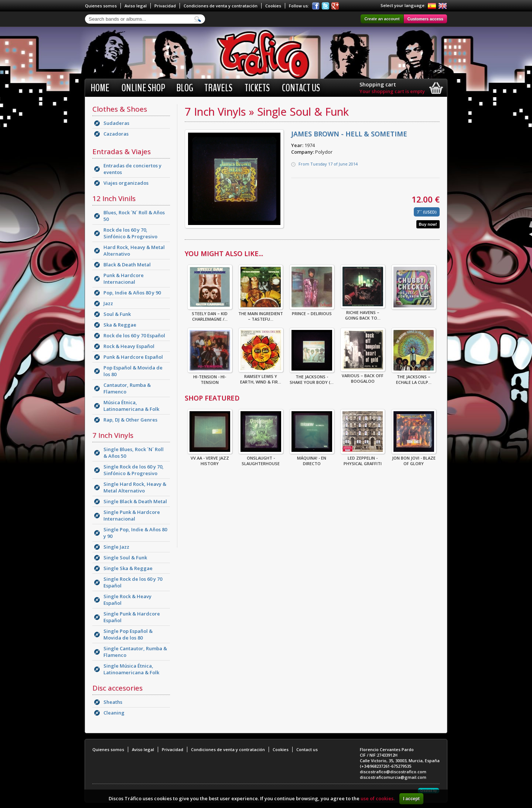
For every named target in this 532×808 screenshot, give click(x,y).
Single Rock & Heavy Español (127, 600)
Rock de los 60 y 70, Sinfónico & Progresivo (130, 233)
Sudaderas (116, 123)
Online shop (143, 88)
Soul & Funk (117, 314)
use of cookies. (378, 798)
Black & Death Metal (127, 265)
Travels (218, 88)
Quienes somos (101, 6)
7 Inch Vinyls (113, 435)
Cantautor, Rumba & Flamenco (127, 388)
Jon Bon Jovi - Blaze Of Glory (414, 458)
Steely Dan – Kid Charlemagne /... (210, 314)
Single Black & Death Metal (135, 501)
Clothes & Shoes (120, 109)
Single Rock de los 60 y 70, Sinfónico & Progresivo (134, 470)
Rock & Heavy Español (129, 346)
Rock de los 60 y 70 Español (134, 335)
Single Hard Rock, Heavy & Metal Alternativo (135, 487)
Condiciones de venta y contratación (221, 6)
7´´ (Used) (427, 212)
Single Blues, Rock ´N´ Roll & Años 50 (134, 453)
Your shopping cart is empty (392, 91)
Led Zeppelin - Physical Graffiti (363, 458)
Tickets (257, 88)
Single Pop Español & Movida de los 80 (128, 634)
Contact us (301, 88)
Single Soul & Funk (125, 558)
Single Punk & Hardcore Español (132, 617)
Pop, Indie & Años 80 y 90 (132, 293)
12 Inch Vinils (114, 198)
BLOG (185, 88)
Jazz (108, 303)
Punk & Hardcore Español (133, 357)
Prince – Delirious (312, 311)
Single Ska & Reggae (128, 568)
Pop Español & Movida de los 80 (133, 371)
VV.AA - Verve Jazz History (210, 458)
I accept (411, 799)
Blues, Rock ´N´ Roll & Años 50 (134, 216)
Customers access (425, 19)
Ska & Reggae (120, 325)
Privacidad (165, 6)
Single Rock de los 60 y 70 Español (133, 582)
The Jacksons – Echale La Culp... (414, 377)
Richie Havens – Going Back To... (363, 313)
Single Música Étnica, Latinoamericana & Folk (131, 669)
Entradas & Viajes (122, 151)
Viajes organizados (126, 183)
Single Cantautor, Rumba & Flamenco (135, 652)
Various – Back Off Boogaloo (363, 376)
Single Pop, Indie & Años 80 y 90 (135, 533)
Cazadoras (116, 134)
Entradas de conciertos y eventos (132, 169)
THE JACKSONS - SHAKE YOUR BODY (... (312, 377)
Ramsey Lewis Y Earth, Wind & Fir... (261, 377)
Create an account (382, 19)
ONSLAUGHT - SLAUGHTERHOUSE (261, 458)
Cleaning (114, 713)
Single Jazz (116, 547)
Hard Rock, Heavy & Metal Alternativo (134, 250)
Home (100, 88)
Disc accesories (117, 688)
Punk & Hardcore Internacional (124, 279)
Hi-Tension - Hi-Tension (210, 377)
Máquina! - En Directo (312, 458)
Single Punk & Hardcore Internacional (132, 515)
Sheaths (113, 702)
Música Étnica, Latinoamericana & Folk (131, 406)
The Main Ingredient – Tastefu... (261, 314)
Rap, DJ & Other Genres (130, 420)
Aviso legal (136, 6)
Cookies (273, 6)
